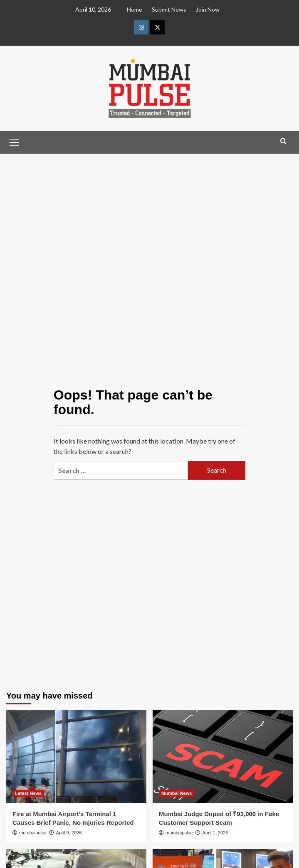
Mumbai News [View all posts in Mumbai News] (177, 793)
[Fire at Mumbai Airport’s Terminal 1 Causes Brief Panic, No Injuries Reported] (76, 756)
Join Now (208, 9)
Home (135, 9)
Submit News (169, 9)
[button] (15, 141)
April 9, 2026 (69, 833)
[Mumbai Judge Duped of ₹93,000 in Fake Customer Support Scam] (223, 756)
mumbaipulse (33, 833)
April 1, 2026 (215, 833)
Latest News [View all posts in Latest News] (28, 793)
